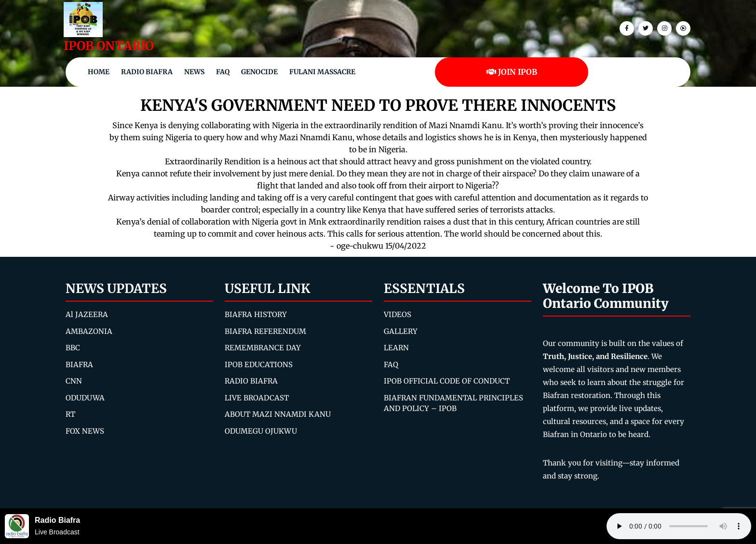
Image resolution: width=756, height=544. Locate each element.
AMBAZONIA (89, 331)
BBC (73, 348)
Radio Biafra (147, 72)
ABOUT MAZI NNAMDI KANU (278, 414)
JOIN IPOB (512, 72)
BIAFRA (79, 365)
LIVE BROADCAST (257, 398)
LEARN (396, 348)
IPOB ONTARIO (109, 46)
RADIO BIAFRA (251, 381)
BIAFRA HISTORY (256, 314)
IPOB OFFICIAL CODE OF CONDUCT (447, 381)
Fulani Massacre (322, 72)
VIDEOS (398, 314)
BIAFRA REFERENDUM (265, 331)
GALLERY (401, 331)
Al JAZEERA (87, 314)
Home (99, 72)
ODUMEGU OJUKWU (261, 431)
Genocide (259, 72)
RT (70, 414)
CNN (74, 381)
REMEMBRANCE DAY (263, 348)
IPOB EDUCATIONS (259, 365)
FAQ (223, 72)
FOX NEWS (85, 431)
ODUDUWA (85, 398)
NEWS (194, 72)
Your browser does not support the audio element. (679, 526)
